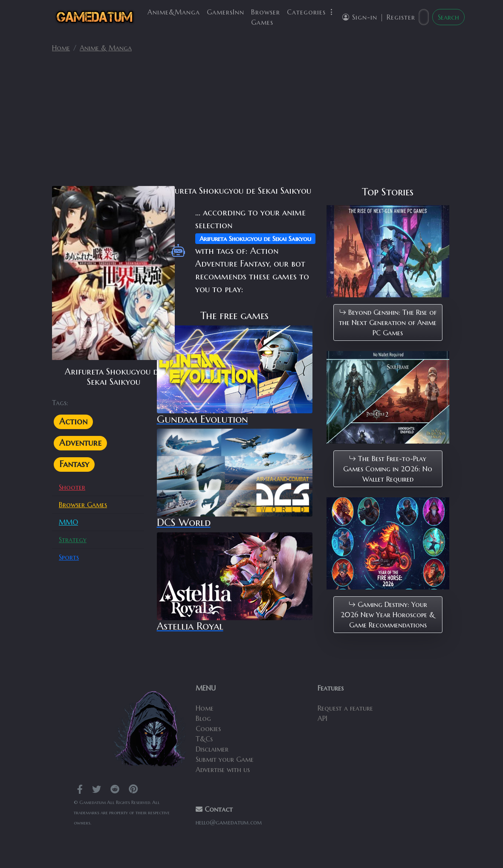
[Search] (424, 17)
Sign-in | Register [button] (379, 17)
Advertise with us (223, 769)
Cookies (208, 729)
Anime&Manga (174, 12)
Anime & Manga (106, 48)
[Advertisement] (251, 123)
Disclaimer (212, 749)
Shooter (72, 487)
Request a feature (345, 708)
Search (448, 17)
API (322, 718)
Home (61, 48)
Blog (203, 718)
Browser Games (266, 17)
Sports (69, 557)
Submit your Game (225, 759)
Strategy (73, 540)
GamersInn (225, 12)
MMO (68, 522)
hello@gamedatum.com (229, 822)
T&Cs (204, 739)
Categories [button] (311, 12)
